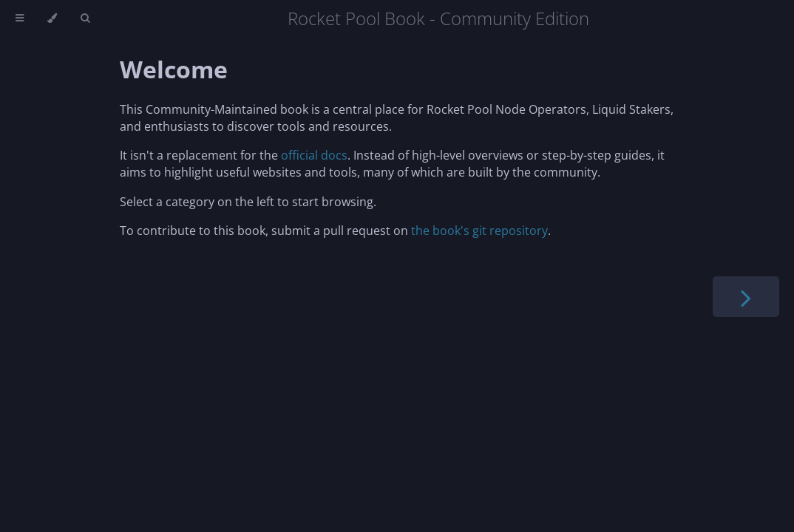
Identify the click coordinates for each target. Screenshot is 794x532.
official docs (314, 155)
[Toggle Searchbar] (85, 18)
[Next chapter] (746, 297)
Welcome (174, 69)
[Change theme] (52, 18)
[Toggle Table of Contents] (20, 18)
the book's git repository (479, 231)
